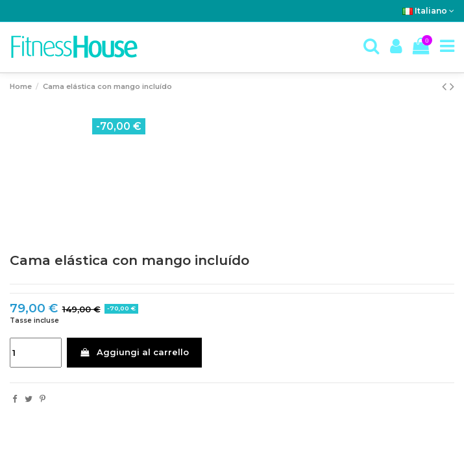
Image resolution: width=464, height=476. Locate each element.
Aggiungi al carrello (134, 352)
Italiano (428, 11)
